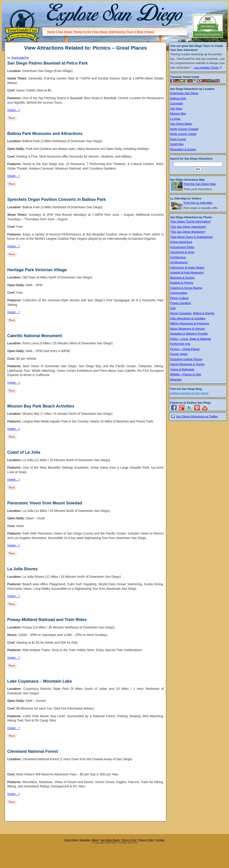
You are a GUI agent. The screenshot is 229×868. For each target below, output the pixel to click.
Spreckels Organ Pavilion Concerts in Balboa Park (57, 199)
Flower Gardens (180, 303)
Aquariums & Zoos (182, 252)
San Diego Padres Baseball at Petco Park (48, 63)
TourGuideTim (20, 58)
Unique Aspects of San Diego (189, 393)
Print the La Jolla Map (198, 203)
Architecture (178, 257)
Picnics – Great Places (185, 349)
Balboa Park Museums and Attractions (45, 134)
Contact (160, 840)
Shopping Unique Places (186, 359)
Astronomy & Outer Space (187, 267)
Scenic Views (179, 354)
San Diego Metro (181, 124)
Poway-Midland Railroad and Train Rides (47, 620)
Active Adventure (181, 242)
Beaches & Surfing (182, 278)
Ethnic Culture (179, 298)
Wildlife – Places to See (186, 374)
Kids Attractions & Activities (188, 318)
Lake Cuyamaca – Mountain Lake (40, 681)
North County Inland (183, 134)
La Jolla (175, 119)
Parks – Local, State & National (190, 339)
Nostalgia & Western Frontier (189, 334)
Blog (140, 32)
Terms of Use (129, 840)
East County (178, 139)
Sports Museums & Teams (187, 364)
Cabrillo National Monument (35, 336)
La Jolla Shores (22, 569)
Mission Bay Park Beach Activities (41, 406)
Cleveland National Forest (33, 751)
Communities (179, 293)
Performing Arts (180, 344)
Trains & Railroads (182, 369)
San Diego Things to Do (74, 32)
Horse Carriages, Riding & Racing (192, 313)
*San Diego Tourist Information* (191, 222)
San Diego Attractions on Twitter (197, 416)
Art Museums (179, 262)
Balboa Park (178, 98)
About (150, 32)
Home (51, 32)
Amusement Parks (182, 247)
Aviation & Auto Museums (187, 272)
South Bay (177, 144)
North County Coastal (184, 129)
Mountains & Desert (183, 149)
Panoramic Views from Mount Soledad (45, 503)
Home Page (71, 840)
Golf (173, 308)
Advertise (85, 840)
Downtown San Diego (184, 93)
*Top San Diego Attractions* (188, 227)
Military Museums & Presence (190, 323)
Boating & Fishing (182, 283)
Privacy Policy (146, 840)
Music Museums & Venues (187, 329)
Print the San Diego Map (200, 184)
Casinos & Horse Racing (186, 288)
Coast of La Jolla (24, 452)
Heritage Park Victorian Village (37, 270)
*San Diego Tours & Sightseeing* (192, 237)
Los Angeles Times (208, 68)
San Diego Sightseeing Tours (114, 32)
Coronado (177, 103)
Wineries (176, 380)
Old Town (176, 109)
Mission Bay (178, 114)
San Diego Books (110, 840)
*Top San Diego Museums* (188, 232)
